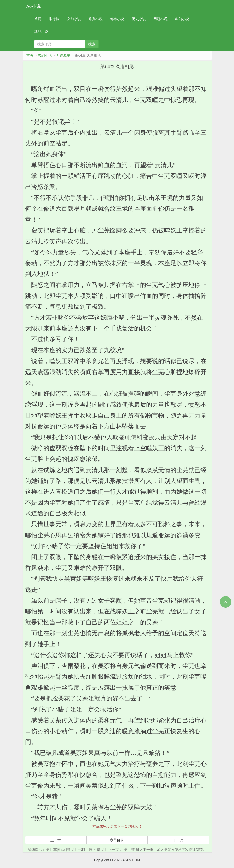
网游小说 (160, 19)
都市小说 (117, 19)
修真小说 (95, 19)
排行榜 (54, 19)
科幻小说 (182, 19)
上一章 (56, 840)
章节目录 (117, 840)
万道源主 (63, 55)
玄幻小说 (74, 19)
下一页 (178, 840)
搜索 (92, 44)
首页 (38, 19)
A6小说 (34, 6)
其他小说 (41, 32)
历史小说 (139, 19)
